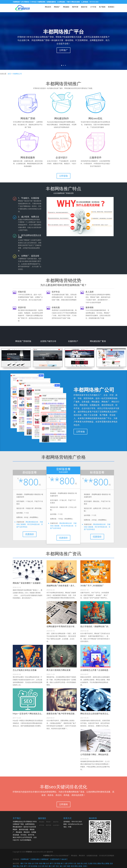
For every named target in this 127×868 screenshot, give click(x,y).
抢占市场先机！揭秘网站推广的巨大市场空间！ (101, 626)
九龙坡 (90, 863)
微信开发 (84, 8)
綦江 (50, 866)
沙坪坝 (70, 863)
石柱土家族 (97, 863)
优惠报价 (30, 534)
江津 (55, 863)
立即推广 (63, 50)
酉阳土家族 (78, 866)
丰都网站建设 (35, 859)
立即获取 (63, 176)
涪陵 (29, 863)
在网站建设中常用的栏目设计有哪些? (63, 626)
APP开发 (93, 8)
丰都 (40, 863)
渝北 (86, 863)
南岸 (65, 866)
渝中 (54, 866)
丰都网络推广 (24, 8)
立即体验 (80, 432)
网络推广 (57, 8)
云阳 (66, 863)
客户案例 (102, 8)
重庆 (22, 863)
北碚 (78, 863)
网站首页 (48, 8)
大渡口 (85, 866)
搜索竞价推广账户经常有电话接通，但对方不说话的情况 (71, 714)
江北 (39, 866)
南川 (47, 866)
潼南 (14, 866)
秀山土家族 (105, 863)
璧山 (18, 866)
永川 (48, 863)
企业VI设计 (56, 825)
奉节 (51, 863)
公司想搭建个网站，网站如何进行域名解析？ (100, 754)
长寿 (43, 866)
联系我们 (111, 8)
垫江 (58, 866)
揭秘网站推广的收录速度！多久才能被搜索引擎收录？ (70, 586)
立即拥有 (63, 804)
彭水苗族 (34, 866)
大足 (75, 863)
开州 (37, 863)
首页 (9, 74)
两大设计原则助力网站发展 (59, 670)
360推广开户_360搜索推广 (92, 586)
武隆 (44, 863)
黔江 (62, 863)
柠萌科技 (29, 852)
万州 (26, 863)
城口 (61, 866)
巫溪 (72, 866)
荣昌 (59, 863)
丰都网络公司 (17, 74)
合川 (33, 863)
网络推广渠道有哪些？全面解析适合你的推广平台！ (36, 583)
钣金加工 (65, 859)
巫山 (82, 863)
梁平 (25, 866)
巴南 (22, 866)
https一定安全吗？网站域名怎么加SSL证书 (32, 714)
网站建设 (66, 8)
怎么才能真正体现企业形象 (25, 670)
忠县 (111, 863)
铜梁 (69, 866)
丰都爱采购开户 (56, 859)
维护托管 (75, 8)
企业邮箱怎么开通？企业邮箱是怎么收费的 (99, 670)
